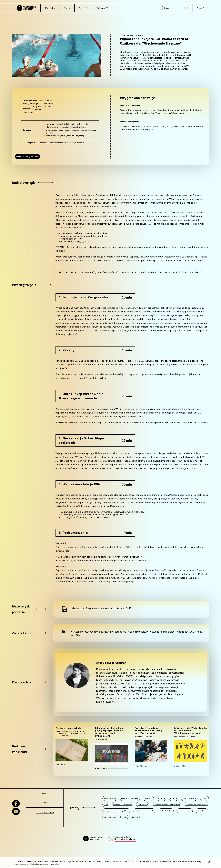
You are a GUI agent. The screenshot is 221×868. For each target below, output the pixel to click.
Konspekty (50, 8)
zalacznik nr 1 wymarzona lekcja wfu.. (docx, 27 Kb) (102, 608)
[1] (198, 257)
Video (67, 8)
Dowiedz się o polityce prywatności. (43, 864)
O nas (45, 793)
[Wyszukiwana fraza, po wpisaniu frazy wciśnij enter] (175, 8)
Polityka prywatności (45, 812)
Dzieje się (83, 8)
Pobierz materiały (28, 157)
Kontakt (45, 803)
